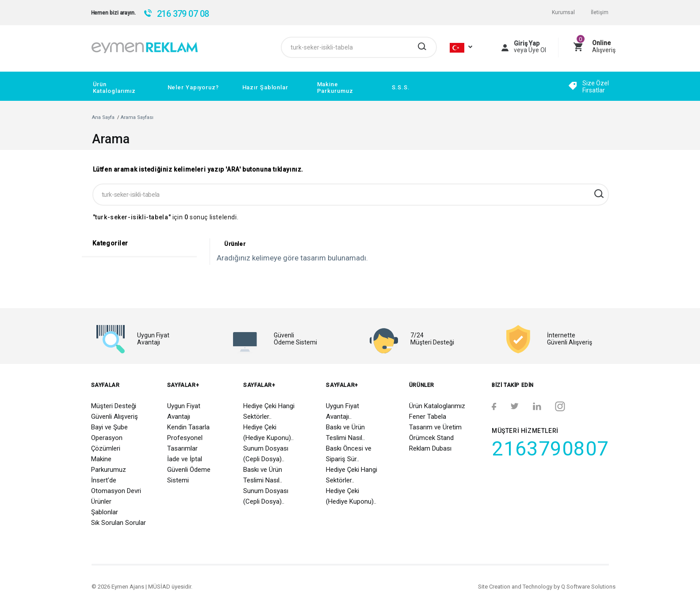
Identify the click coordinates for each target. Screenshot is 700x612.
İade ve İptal (185, 459)
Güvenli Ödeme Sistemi (189, 475)
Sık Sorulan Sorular (119, 523)
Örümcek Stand (431, 438)
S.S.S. (401, 87)
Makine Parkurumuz (335, 88)
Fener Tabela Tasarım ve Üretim (435, 422)
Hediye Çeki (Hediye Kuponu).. (268, 432)
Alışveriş (604, 46)
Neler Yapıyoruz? (193, 87)
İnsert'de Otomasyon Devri (116, 486)
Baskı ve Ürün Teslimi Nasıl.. (263, 475)
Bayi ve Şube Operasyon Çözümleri (109, 438)
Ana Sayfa (103, 117)
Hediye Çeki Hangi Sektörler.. (269, 411)
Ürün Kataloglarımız (114, 88)
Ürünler (101, 501)
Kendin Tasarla (188, 427)
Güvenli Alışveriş (115, 417)
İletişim (599, 12)
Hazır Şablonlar (265, 87)
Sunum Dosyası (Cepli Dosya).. (266, 454)
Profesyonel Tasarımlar (185, 443)
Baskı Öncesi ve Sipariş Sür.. (349, 454)
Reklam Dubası (430, 448)
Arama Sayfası (137, 117)
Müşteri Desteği (114, 406)
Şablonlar (105, 512)
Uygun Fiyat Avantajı (184, 411)
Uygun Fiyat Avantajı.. (342, 411)
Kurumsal (563, 12)
